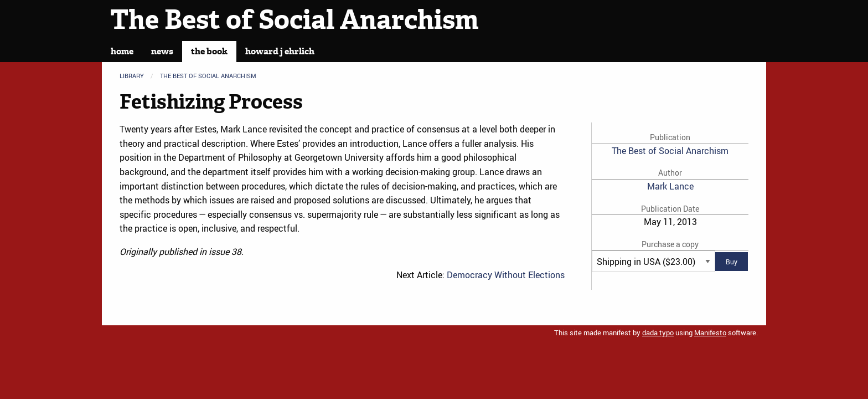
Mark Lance (670, 186)
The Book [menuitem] (209, 51)
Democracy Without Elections (506, 275)
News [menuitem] (162, 51)
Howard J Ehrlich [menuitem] (280, 51)
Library (132, 76)
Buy (732, 262)
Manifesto (710, 332)
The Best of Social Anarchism (294, 20)
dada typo (658, 332)
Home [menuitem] (122, 51)
